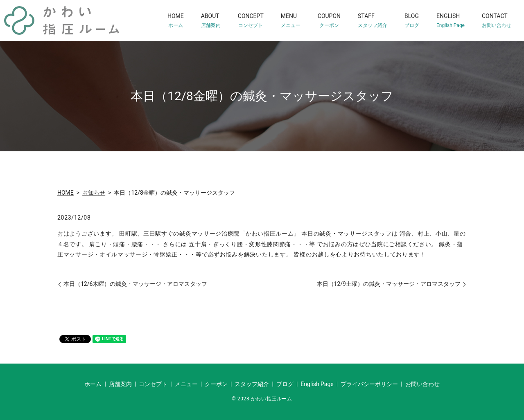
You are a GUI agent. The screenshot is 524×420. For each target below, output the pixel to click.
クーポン (216, 384)
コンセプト (153, 384)
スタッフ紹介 (252, 384)
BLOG (412, 21)
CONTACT (497, 21)
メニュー (186, 384)
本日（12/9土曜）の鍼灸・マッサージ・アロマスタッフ (389, 284)
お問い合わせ (422, 384)
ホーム (93, 384)
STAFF (373, 21)
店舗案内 (120, 384)
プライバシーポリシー (369, 384)
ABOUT (211, 21)
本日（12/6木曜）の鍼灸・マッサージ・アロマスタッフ (135, 284)
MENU (291, 21)
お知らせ (94, 193)
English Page (317, 384)
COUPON (329, 21)
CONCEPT (251, 21)
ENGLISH (451, 21)
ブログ (285, 384)
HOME (176, 21)
